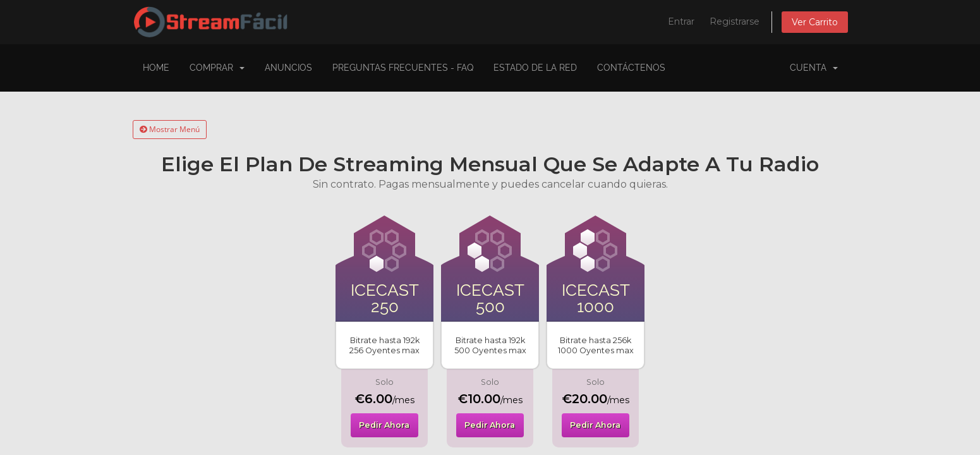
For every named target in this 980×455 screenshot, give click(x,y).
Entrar (681, 21)
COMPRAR (217, 68)
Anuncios (288, 68)
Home (156, 68)
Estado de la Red (535, 68)
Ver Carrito (815, 22)
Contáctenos (631, 68)
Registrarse (735, 21)
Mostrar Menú (170, 129)
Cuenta (814, 68)
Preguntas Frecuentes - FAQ (403, 68)
